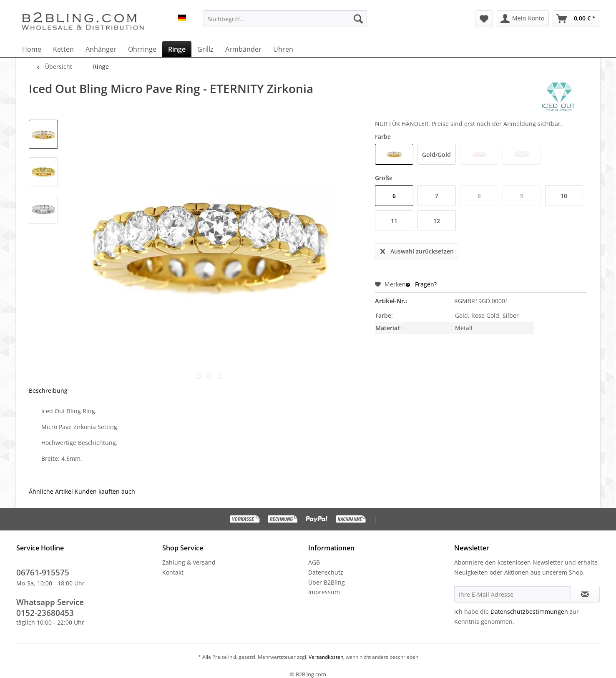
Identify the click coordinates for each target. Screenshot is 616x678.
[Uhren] (283, 49)
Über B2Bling (327, 582)
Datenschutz (326, 572)
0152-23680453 (45, 613)
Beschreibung (48, 390)
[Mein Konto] (523, 19)
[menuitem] (285, 19)
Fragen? (421, 284)
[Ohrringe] (142, 49)
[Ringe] (177, 49)
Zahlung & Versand (189, 562)
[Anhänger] (101, 49)
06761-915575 (43, 573)
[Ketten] (63, 49)
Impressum (324, 592)
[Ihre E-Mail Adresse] (513, 594)
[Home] (32, 49)
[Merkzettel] (484, 19)
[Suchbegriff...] (285, 19)
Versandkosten (325, 657)
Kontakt (173, 572)
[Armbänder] (243, 49)
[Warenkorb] (576, 19)
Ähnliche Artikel (51, 491)
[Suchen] (358, 19)
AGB (314, 562)
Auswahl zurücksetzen (417, 250)
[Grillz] (205, 49)
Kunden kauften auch (105, 491)
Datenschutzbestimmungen (529, 611)
